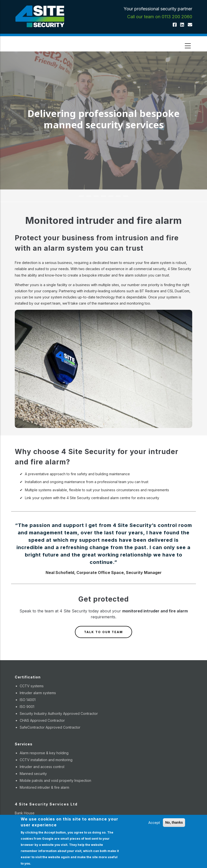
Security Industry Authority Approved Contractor (59, 713)
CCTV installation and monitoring (46, 760)
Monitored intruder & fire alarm (44, 787)
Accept (154, 823)
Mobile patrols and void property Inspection (55, 780)
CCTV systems (32, 686)
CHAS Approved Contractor (42, 720)
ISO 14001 (28, 700)
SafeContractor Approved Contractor (50, 727)
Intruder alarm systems (38, 693)
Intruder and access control (42, 767)
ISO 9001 (27, 707)
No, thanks (174, 822)
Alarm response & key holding (44, 753)
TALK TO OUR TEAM (103, 632)
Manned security (33, 774)
